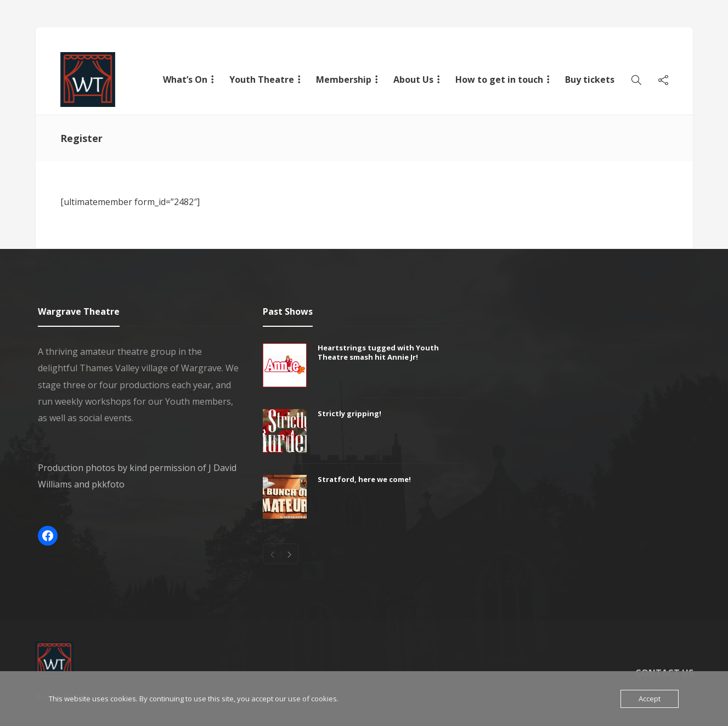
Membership (344, 80)
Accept (650, 699)
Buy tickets (590, 80)
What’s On (185, 80)
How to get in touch (499, 80)
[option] (364, 436)
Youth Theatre (262, 80)
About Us (413, 80)
